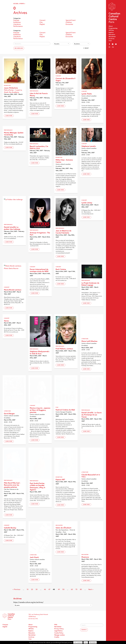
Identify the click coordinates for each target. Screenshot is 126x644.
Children (69, 22)
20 (32, 589)
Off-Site (111, 30)
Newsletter (112, 36)
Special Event (71, 20)
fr (109, 47)
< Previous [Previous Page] (16, 589)
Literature (17, 24)
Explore (111, 32)
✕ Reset (86, 48)
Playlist (42, 24)
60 (72, 589)
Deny (86, 642)
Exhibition (17, 22)
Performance (18, 26)
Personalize (93, 642)
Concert (42, 20)
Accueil (16, 4)
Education (112, 34)
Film (41, 22)
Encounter (69, 24)
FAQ (56, 625)
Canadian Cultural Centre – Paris (115, 13)
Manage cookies (59, 635)
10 (28, 589)
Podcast (16, 20)
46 (45, 589)
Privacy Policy (59, 629)
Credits (57, 637)
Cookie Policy (59, 633)
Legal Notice (58, 631)
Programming (113, 28)
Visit (110, 41)
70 (76, 589)
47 (49, 589)
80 (81, 589)
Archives (112, 39)
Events (22, 4)
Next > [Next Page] (91, 589)
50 (63, 589)
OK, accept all (78, 642)
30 (37, 589)
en (113, 47)
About (111, 26)
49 (59, 589)
